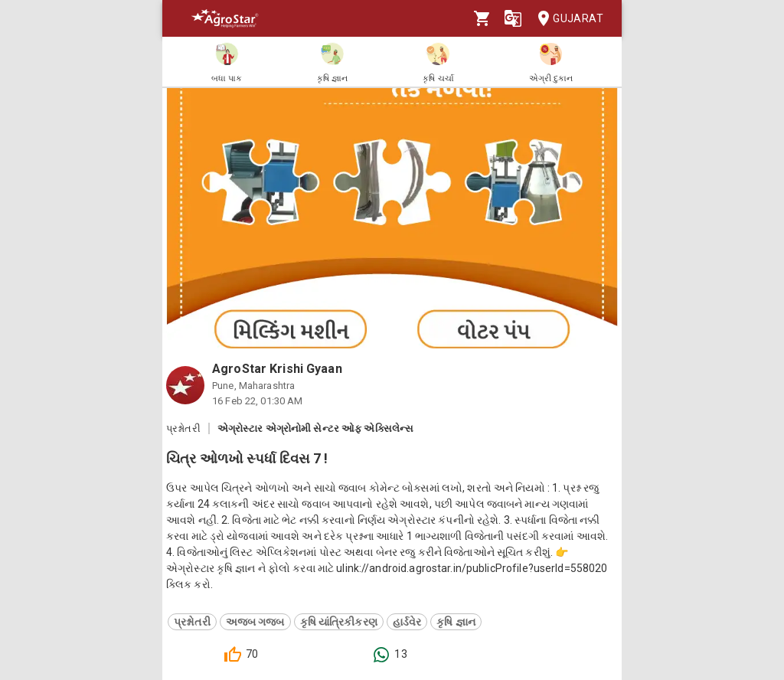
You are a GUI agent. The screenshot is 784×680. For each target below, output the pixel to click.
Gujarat (566, 19)
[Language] (513, 18)
